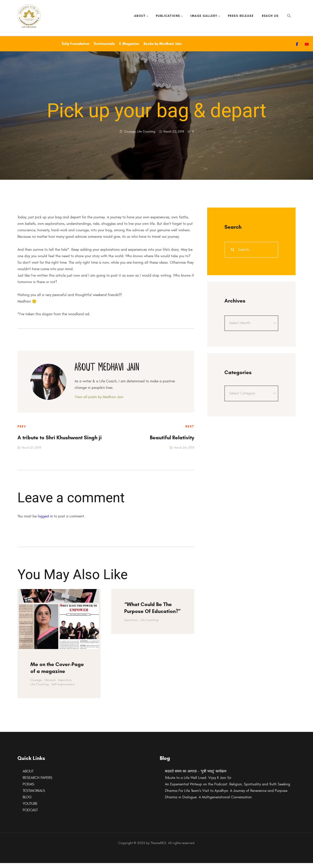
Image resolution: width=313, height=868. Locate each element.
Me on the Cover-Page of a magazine (57, 673)
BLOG (27, 802)
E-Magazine (129, 49)
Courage (130, 137)
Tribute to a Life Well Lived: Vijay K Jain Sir (198, 783)
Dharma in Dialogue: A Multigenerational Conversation (208, 802)
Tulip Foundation (75, 49)
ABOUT (28, 776)
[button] (289, 19)
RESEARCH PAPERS (38, 783)
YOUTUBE (30, 809)
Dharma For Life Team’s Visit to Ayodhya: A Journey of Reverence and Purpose (226, 796)
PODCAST (30, 815)
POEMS (28, 789)
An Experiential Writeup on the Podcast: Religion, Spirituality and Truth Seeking (228, 789)
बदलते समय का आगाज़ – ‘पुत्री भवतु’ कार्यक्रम (196, 776)
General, (50, 685)
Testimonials (104, 49)
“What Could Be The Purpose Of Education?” (153, 613)
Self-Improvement (63, 689)
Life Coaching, (40, 689)
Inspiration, (65, 685)
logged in (45, 521)
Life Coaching (146, 137)
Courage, (36, 685)
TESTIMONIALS (34, 796)
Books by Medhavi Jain (163, 49)
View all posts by (99, 402)
